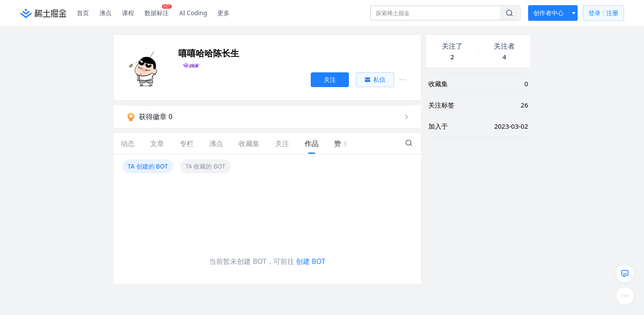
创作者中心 (549, 13)
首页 (83, 13)
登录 (603, 13)
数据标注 (158, 11)
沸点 (105, 13)
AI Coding (193, 13)
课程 (128, 13)
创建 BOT (310, 261)
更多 (223, 13)
